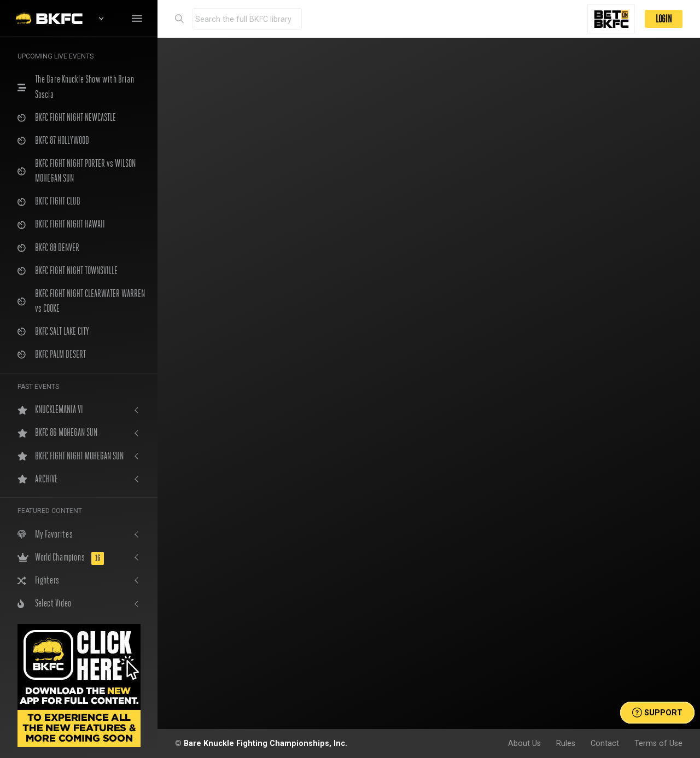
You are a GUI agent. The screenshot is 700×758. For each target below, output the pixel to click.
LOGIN (664, 19)
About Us (524, 743)
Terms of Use (658, 743)
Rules (566, 743)
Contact (605, 743)
